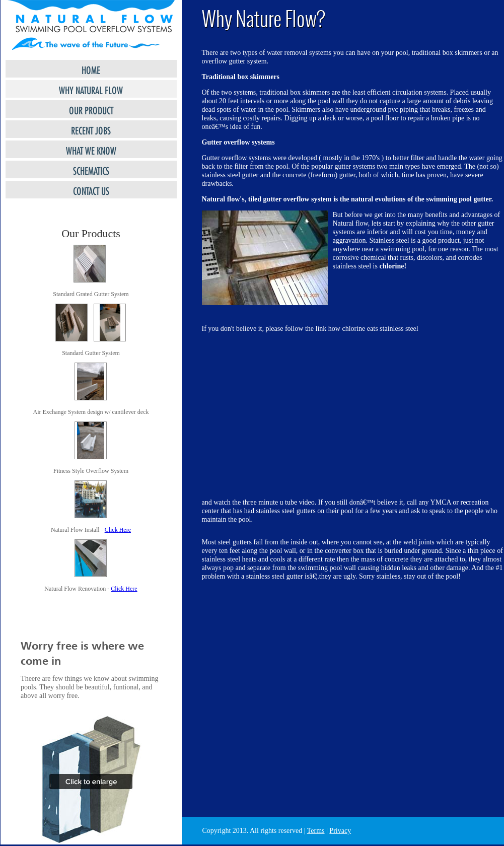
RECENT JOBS (91, 129)
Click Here (118, 530)
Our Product (91, 109)
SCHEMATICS (91, 169)
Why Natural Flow (91, 89)
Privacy (340, 831)
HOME (91, 69)
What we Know (91, 149)
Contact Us (91, 190)
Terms (316, 831)
